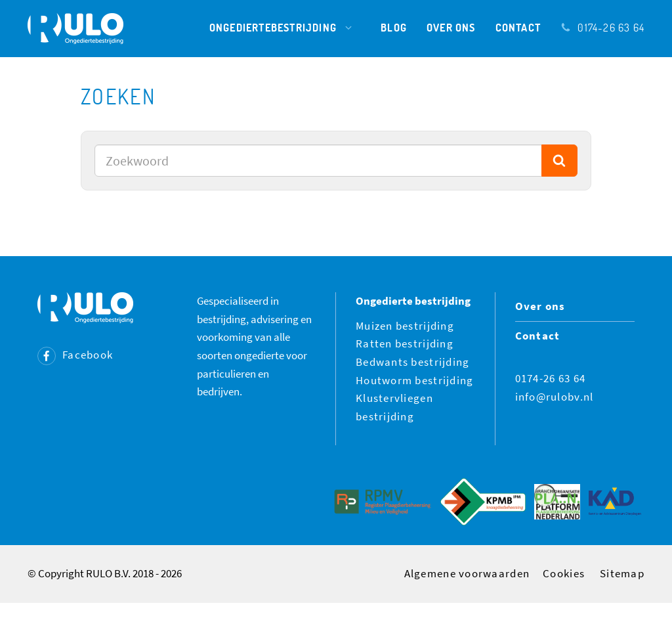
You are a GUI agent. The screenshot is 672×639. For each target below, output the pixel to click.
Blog (394, 27)
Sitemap (622, 573)
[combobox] (318, 161)
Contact (518, 27)
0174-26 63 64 (602, 27)
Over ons (451, 27)
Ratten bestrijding (405, 343)
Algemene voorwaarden (467, 573)
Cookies (564, 573)
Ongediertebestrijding (285, 28)
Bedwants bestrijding (413, 362)
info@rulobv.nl (555, 397)
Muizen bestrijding (405, 326)
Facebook (75, 355)
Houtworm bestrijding (415, 380)
